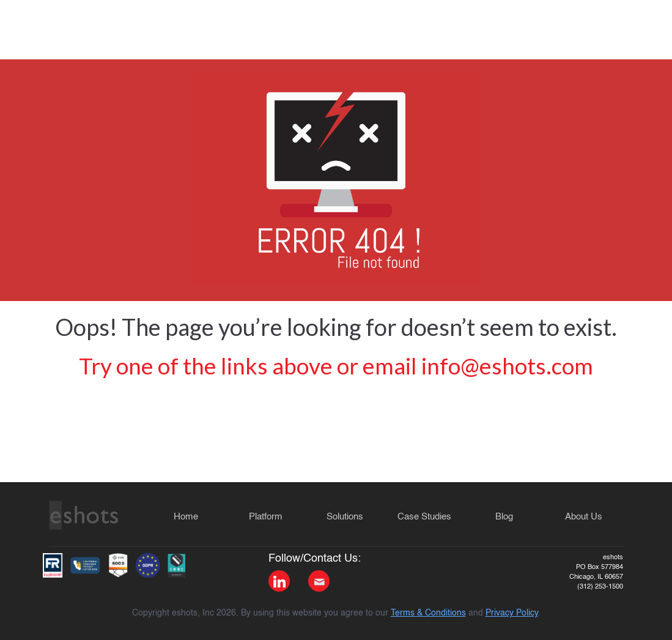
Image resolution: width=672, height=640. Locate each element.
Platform (266, 517)
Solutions (345, 517)
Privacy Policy (512, 613)
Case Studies (424, 517)
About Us (584, 517)
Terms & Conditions (428, 613)
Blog (504, 517)
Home (186, 517)
